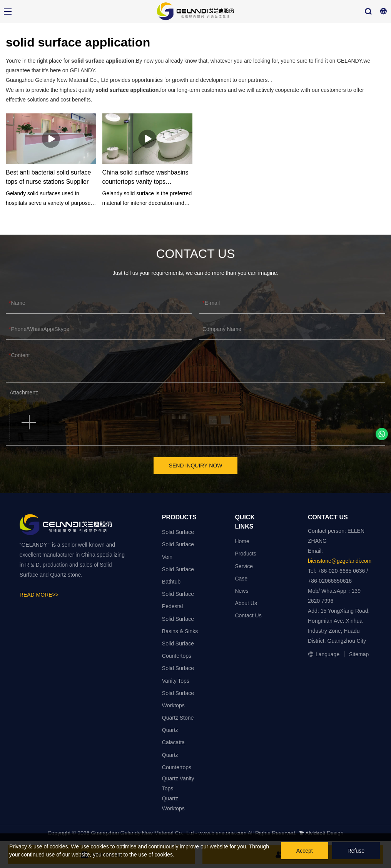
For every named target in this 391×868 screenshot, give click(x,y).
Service (244, 566)
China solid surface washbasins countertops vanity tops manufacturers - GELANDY (145, 178)
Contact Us (248, 615)
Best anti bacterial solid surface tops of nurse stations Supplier (48, 177)
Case (241, 579)
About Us (246, 603)
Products (245, 554)
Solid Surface (178, 532)
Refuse (356, 851)
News (241, 591)
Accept (305, 851)
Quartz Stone (178, 718)
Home (242, 541)
